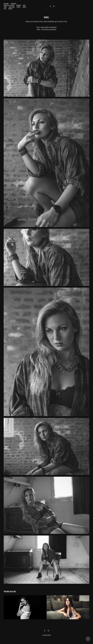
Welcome (6, 4)
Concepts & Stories (9, 5)
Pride (5, 7)
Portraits (13, 4)
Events (18, 7)
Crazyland (12, 7)
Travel (24, 7)
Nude (24, 5)
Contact (10, 9)
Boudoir (19, 5)
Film (5, 9)
